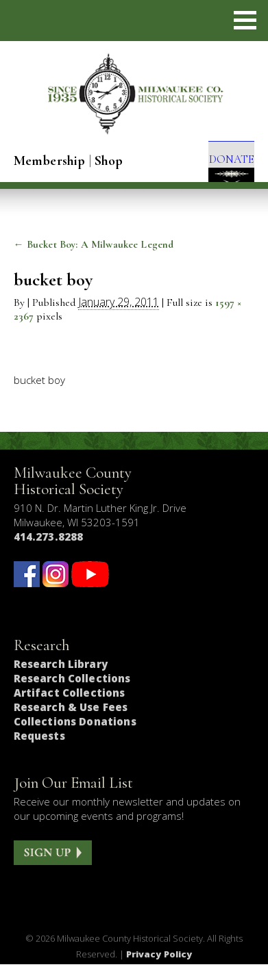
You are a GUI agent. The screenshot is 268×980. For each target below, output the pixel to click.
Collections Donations (75, 737)
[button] (245, 20)
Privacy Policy (159, 969)
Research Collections (72, 694)
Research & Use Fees (71, 723)
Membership (50, 161)
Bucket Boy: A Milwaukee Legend (94, 260)
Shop (109, 161)
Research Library (61, 680)
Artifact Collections (70, 708)
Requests (39, 751)
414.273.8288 (49, 552)
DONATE (222, 163)
